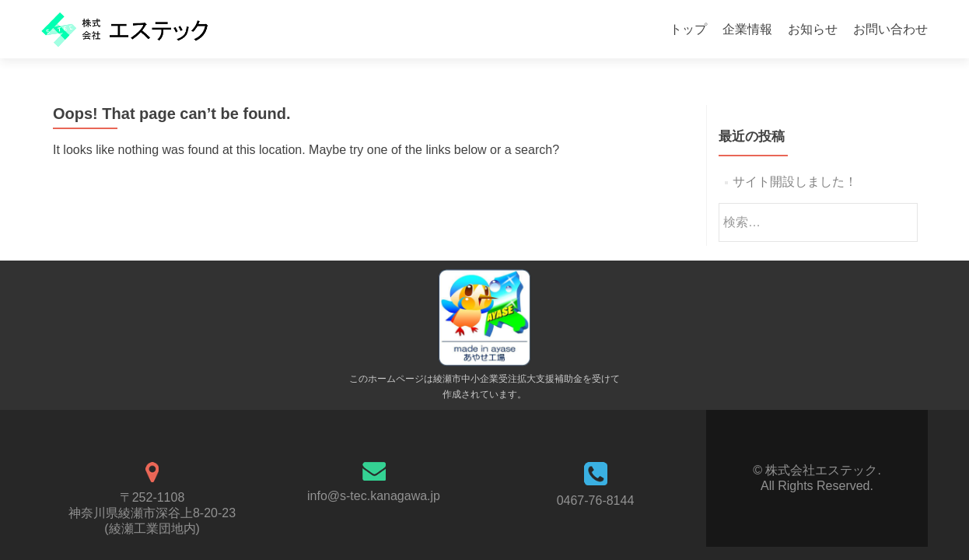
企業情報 (747, 29)
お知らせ (813, 29)
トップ (688, 29)
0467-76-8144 (596, 500)
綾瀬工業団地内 (152, 528)
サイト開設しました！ (795, 182)
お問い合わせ (890, 29)
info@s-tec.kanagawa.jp (374, 496)
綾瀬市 (447, 379)
